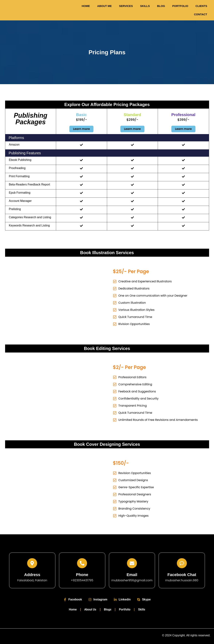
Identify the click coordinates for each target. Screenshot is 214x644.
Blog (161, 6)
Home (86, 6)
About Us (90, 609)
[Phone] (82, 563)
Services (126, 6)
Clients (201, 6)
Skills (145, 6)
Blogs (108, 609)
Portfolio (180, 6)
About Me (105, 6)
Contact (201, 14)
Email (132, 575)
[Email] (132, 563)
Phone (82, 575)
